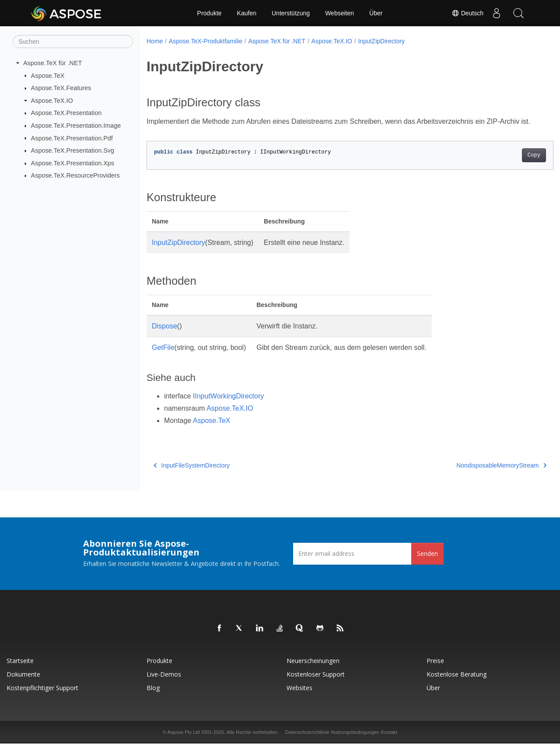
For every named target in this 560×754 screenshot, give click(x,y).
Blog (153, 698)
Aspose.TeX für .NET (52, 63)
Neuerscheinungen (313, 671)
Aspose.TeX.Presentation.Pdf (72, 138)
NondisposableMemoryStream (473, 476)
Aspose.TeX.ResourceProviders (75, 175)
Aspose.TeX (48, 75)
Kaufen (247, 13)
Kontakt (389, 743)
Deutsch (467, 13)
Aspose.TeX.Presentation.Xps (73, 163)
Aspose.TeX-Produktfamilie (206, 41)
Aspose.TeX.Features (61, 88)
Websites (299, 698)
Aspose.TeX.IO (52, 101)
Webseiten (339, 13)
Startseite (20, 671)
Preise (435, 671)
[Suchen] (73, 42)
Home (155, 41)
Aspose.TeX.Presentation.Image (76, 126)
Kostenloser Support (316, 685)
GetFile (163, 358)
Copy (506, 166)
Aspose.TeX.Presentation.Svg (73, 150)
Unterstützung (291, 13)
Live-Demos (164, 685)
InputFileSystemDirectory (192, 476)
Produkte (210, 13)
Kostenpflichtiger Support (42, 698)
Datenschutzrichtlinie (307, 743)
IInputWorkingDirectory (228, 407)
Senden (427, 564)
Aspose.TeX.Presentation (66, 113)
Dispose (164, 337)
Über (376, 13)
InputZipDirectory (381, 41)
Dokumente (23, 685)
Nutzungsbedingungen (355, 743)
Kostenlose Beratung (457, 685)
